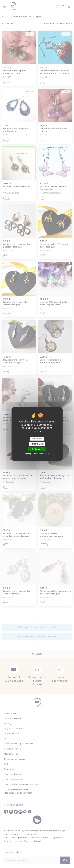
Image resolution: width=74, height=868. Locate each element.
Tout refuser (37, 439)
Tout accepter (37, 449)
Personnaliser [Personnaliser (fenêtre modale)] (37, 444)
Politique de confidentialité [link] (37, 454)
